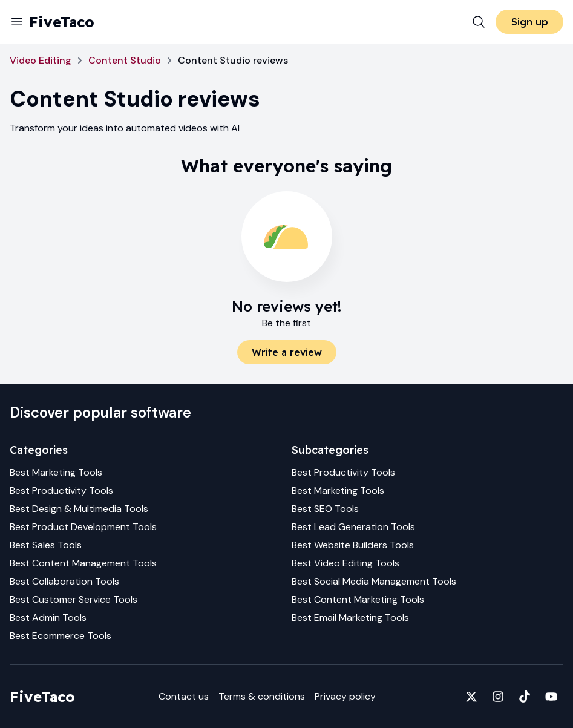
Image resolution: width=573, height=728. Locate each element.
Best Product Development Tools (83, 527)
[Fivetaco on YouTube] (551, 697)
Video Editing (41, 60)
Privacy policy (345, 696)
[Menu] (17, 22)
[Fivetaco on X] (471, 697)
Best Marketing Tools (56, 472)
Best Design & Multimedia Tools (79, 509)
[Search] (479, 22)
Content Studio (125, 60)
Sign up (530, 22)
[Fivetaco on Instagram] (498, 697)
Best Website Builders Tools (353, 545)
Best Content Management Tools (83, 563)
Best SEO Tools (325, 509)
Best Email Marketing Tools (350, 618)
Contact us (184, 696)
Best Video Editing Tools (345, 563)
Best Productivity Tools (61, 490)
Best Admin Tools (48, 618)
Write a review (287, 352)
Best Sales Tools (46, 545)
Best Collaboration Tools (64, 581)
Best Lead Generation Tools (353, 527)
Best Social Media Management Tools (374, 581)
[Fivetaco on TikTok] (525, 697)
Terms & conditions (262, 696)
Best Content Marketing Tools (358, 599)
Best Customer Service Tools (74, 599)
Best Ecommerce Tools (61, 636)
